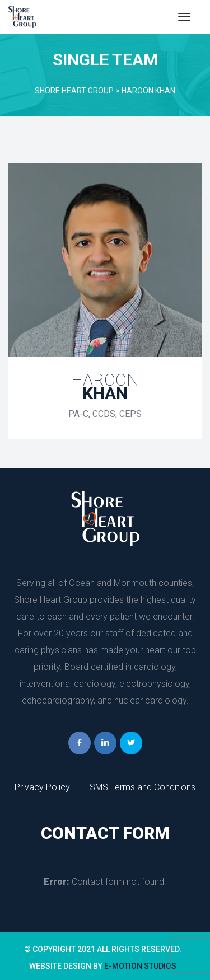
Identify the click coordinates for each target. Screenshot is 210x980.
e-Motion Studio (140, 966)
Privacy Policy (42, 787)
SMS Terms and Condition (143, 787)
